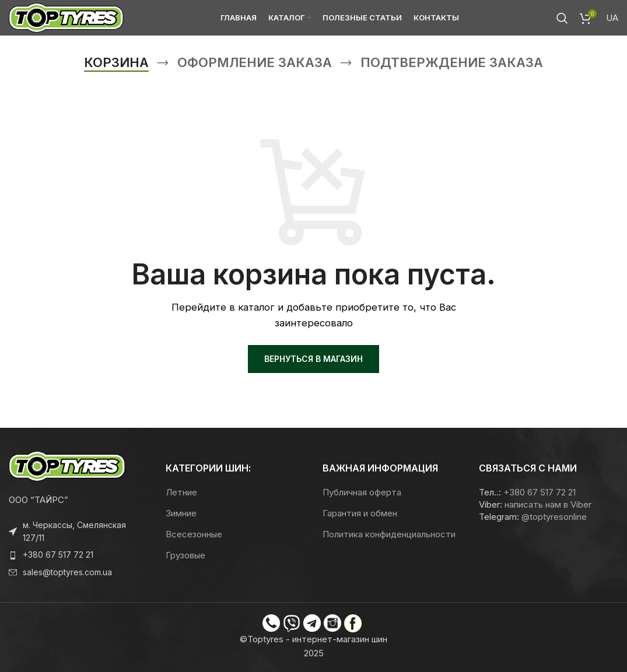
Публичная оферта (362, 492)
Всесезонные (194, 534)
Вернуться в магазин (313, 359)
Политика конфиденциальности (389, 534)
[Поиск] (562, 20)
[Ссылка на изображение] (67, 465)
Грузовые (185, 555)
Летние (181, 492)
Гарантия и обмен (360, 513)
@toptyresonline (554, 517)
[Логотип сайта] (70, 20)
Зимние (181, 513)
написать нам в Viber (548, 504)
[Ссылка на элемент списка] (78, 555)
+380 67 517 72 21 (540, 492)
